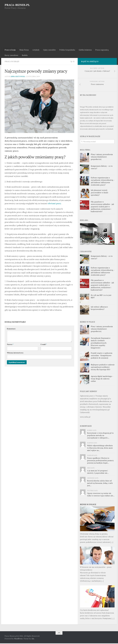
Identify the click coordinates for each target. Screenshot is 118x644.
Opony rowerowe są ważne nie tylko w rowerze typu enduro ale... (101, 495)
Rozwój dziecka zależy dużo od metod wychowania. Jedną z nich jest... (100, 484)
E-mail (44, 345)
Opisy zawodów (48, 50)
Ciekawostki (85, 413)
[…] (112, 543)
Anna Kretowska (18, 77)
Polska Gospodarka (66, 50)
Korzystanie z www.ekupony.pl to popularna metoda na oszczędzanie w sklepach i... (100, 436)
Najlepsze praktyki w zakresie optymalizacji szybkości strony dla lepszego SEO (103, 368)
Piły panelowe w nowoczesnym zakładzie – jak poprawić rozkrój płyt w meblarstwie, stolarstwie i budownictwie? (102, 207)
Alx (33, 639)
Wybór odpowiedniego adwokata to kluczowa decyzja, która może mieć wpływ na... (100, 449)
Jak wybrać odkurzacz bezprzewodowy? (99, 309)
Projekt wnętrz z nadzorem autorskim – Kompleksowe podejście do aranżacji (102, 356)
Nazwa (10, 345)
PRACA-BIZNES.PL (17, 5)
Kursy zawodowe (11, 56)
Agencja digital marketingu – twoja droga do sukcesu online (102, 379)
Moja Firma (24, 50)
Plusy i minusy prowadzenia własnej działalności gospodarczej (102, 157)
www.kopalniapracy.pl (101, 410)
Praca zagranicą (100, 50)
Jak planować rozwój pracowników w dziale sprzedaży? (100, 193)
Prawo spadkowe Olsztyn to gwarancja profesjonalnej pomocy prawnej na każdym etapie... (100, 461)
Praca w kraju (10, 50)
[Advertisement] (59, 30)
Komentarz (11, 329)
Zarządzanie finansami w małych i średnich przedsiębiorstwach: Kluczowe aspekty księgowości (101, 344)
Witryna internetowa (15, 353)
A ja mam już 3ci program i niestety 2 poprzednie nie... (98, 472)
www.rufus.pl (85, 418)
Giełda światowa (84, 50)
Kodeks (25, 56)
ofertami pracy (55, 204)
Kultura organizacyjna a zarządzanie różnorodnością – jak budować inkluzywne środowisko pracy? (103, 182)
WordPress (18, 639)
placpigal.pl (105, 399)
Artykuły (35, 50)
